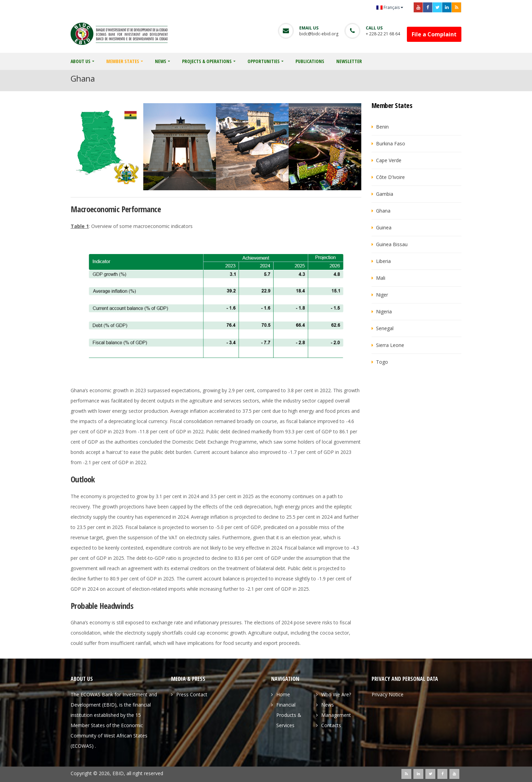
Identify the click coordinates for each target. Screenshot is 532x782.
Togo (382, 362)
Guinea (384, 227)
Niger (382, 295)
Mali (381, 278)
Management (336, 715)
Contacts (331, 725)
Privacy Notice (388, 694)
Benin (382, 127)
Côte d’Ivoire (390, 177)
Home (283, 694)
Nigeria (384, 311)
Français (388, 7)
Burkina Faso (391, 143)
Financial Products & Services (289, 715)
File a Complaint (434, 34)
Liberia (383, 261)
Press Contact (192, 694)
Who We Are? (336, 694)
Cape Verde (389, 160)
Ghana (383, 211)
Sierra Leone (390, 345)
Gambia (385, 194)
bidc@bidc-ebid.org (319, 34)
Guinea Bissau (392, 244)
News (328, 705)
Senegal (385, 328)
